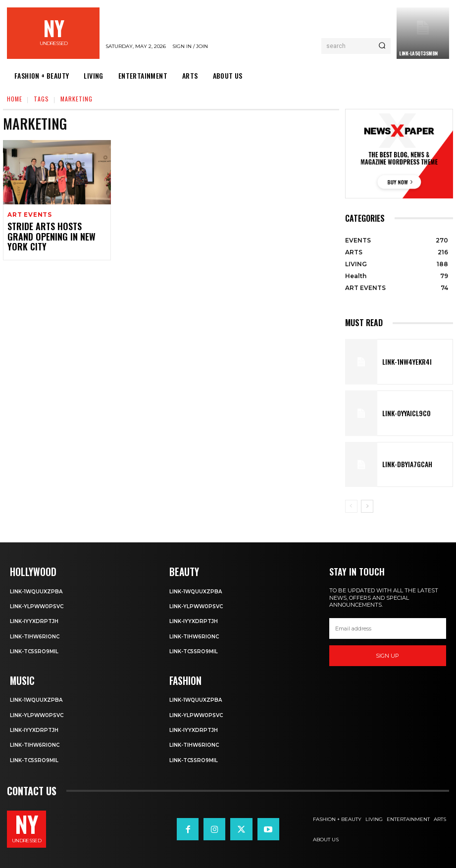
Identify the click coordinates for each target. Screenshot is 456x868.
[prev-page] (351, 506)
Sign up (387, 656)
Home (15, 99)
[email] (388, 628)
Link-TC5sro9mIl (36, 651)
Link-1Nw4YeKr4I (402, 362)
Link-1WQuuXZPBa (38, 590)
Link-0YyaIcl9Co (401, 413)
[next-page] (367, 506)
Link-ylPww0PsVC (39, 606)
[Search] (382, 46)
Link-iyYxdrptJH (35, 621)
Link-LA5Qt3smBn (418, 53)
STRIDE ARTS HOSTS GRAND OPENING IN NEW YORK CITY (50, 231)
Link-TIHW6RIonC (37, 635)
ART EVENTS (29, 215)
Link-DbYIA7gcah (402, 464)
